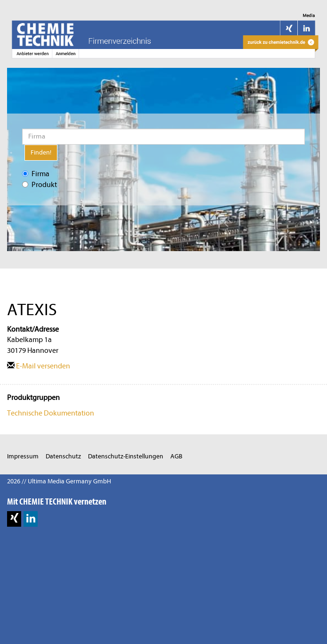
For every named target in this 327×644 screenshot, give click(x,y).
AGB (176, 456)
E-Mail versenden (39, 366)
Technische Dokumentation (51, 413)
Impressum (23, 456)
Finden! (41, 152)
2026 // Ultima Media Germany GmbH (59, 481)
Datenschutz (63, 456)
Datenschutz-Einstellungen (126, 456)
